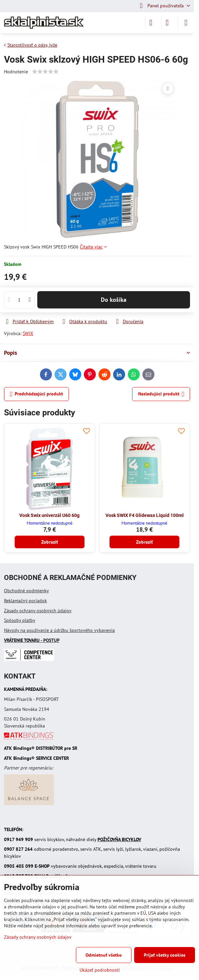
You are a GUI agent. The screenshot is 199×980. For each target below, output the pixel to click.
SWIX (28, 333)
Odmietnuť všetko (104, 955)
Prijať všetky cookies (165, 955)
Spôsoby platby (20, 620)
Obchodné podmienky (26, 591)
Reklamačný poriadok (25, 601)
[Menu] (186, 23)
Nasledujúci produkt (161, 394)
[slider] (45, 72)
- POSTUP (32, 640)
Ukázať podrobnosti (100, 970)
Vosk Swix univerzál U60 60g (49, 515)
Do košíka (114, 300)
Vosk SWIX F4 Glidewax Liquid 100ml (145, 515)
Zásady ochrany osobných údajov (38, 611)
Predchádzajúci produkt (37, 394)
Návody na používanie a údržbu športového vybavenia (59, 630)
